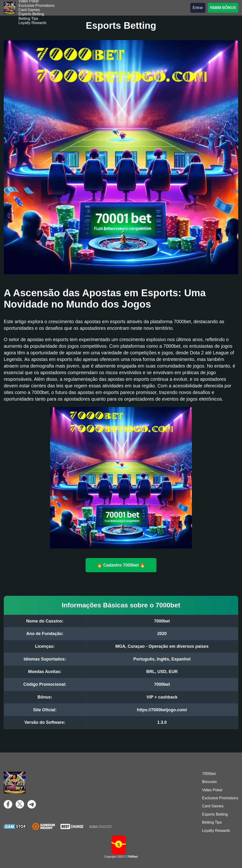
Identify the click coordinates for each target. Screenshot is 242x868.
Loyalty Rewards (32, 23)
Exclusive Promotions (37, 6)
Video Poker (212, 790)
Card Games (29, 10)
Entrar (198, 8)
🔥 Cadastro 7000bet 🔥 (121, 565)
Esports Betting (31, 14)
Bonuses (209, 782)
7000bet (209, 774)
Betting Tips (28, 19)
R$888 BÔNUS (223, 8)
